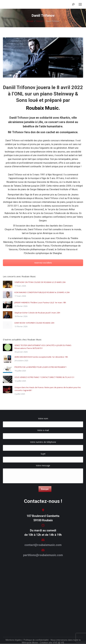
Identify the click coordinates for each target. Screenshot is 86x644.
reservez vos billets (43, 263)
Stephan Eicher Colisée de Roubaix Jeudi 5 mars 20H (37, 313)
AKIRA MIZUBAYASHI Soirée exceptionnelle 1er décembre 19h (41, 357)
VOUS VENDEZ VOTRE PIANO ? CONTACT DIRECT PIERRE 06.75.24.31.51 (44, 377)
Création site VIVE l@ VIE (52, 643)
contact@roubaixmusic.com (43, 545)
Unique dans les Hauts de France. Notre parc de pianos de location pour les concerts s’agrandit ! (48, 389)
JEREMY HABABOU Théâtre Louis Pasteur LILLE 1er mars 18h (40, 302)
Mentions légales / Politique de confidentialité (27, 640)
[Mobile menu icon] (80, 4)
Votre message (43, 467)
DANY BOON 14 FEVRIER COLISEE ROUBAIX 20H (34, 323)
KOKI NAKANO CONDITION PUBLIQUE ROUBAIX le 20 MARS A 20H (42, 292)
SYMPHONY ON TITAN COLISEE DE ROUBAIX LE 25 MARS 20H (40, 282)
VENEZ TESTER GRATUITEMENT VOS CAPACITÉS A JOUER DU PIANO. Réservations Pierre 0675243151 (43, 347)
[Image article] (8, 284)
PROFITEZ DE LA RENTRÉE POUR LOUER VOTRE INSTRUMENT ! (41, 367)
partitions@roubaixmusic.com (43, 555)
